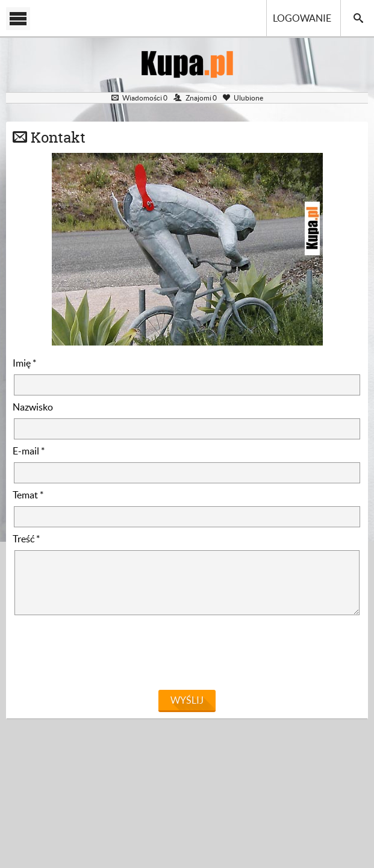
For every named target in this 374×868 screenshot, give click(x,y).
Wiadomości (139, 98)
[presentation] (104, 656)
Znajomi (195, 98)
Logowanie (302, 18)
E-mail (29, 451)
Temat (28, 495)
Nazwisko (33, 407)
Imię (24, 363)
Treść (26, 539)
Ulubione (243, 98)
